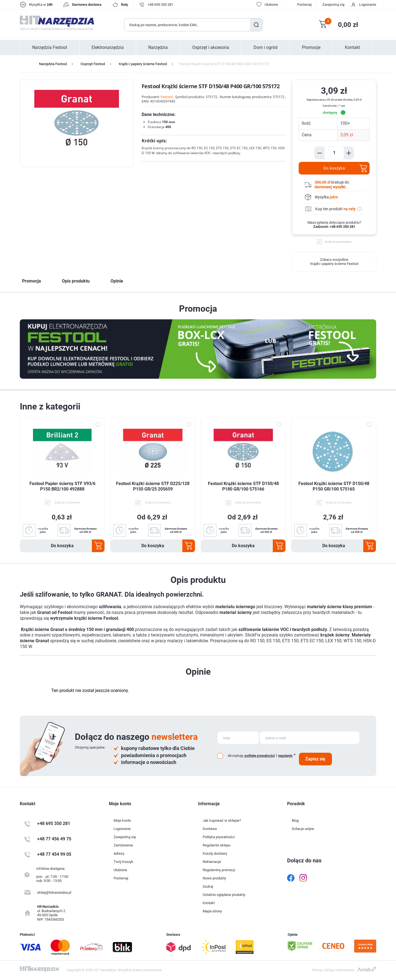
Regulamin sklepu (217, 845)
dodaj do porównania (338, 242)
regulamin (285, 756)
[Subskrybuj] (238, 738)
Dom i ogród (266, 48)
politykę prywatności (260, 756)
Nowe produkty (214, 878)
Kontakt (352, 48)
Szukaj (256, 25)
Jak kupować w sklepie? (222, 820)
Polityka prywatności (219, 837)
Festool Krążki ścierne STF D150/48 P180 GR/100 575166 (243, 486)
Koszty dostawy (215, 853)
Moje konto (122, 820)
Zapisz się (315, 759)
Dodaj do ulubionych (98, 425)
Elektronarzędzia (108, 48)
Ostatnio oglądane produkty (224, 895)
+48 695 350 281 (160, 5)
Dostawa (210, 829)
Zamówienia (123, 845)
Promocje (311, 48)
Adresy (119, 853)
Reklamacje (212, 862)
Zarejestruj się (333, 5)
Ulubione (120, 870)
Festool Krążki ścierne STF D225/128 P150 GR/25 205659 (153, 486)
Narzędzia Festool (50, 48)
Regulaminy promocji (219, 870)
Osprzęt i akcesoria (211, 48)
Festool (167, 97)
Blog (295, 820)
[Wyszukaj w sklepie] (187, 25)
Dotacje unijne (303, 829)
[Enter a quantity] (334, 153)
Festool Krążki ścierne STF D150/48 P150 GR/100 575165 (334, 486)
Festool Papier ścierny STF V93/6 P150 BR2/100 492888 (62, 486)
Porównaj (304, 5)
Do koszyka (334, 168)
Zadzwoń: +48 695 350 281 (334, 227)
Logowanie (368, 5)
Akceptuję (236, 756)
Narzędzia (158, 48)
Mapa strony (212, 911)
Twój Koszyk (123, 862)
